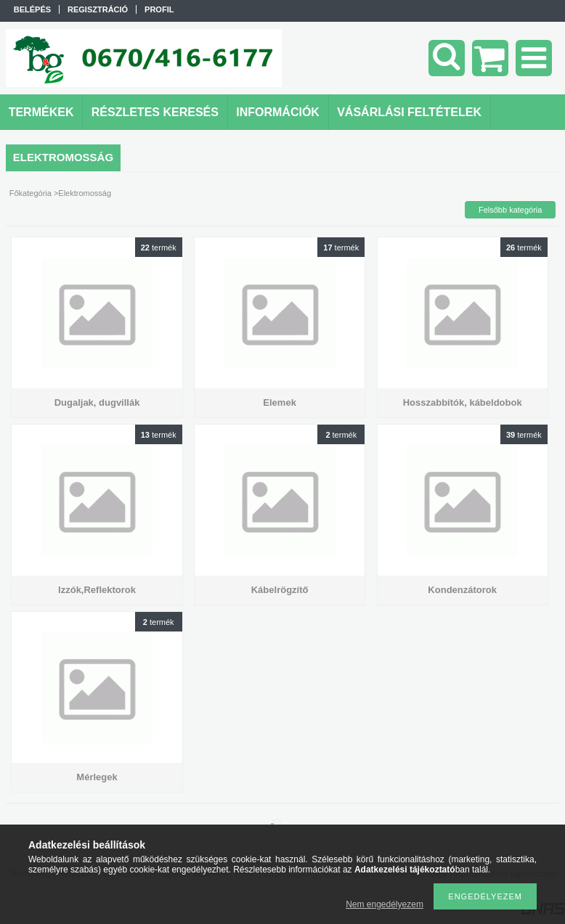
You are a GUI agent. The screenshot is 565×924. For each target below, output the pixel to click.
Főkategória (31, 193)
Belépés (32, 9)
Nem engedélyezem (385, 904)
